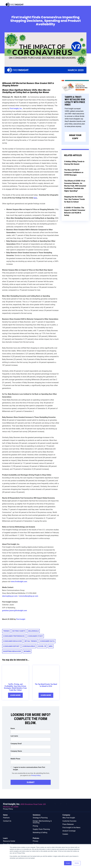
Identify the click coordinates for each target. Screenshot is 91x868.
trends (6, 631)
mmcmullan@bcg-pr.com (29, 596)
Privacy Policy (36, 775)
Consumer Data (47, 641)
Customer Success (69, 821)
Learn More (15, 695)
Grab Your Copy (75, 137)
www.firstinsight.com (19, 582)
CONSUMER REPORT (11, 646)
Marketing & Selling (40, 833)
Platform (6, 818)
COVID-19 (42, 646)
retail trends (31, 641)
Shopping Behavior (12, 651)
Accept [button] (68, 863)
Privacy (36, 841)
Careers (65, 834)
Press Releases (68, 824)
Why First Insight (69, 818)
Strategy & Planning (40, 818)
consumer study (35, 636)
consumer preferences (14, 636)
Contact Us (7, 821)
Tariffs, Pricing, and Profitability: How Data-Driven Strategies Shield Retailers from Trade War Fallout (15, 687)
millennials (33, 631)
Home (5, 815)
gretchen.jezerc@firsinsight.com (15, 611)
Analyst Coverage (69, 831)
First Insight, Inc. (16, 108)
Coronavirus (29, 646)
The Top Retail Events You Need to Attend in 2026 (46, 685)
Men (51, 646)
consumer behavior (12, 641)
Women (27, 651)
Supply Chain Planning (41, 829)
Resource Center (9, 841)
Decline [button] (77, 863)
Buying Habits (19, 631)
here (35, 198)
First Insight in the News (71, 828)
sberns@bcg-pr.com (10, 596)
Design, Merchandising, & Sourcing (42, 822)
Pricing (35, 826)
